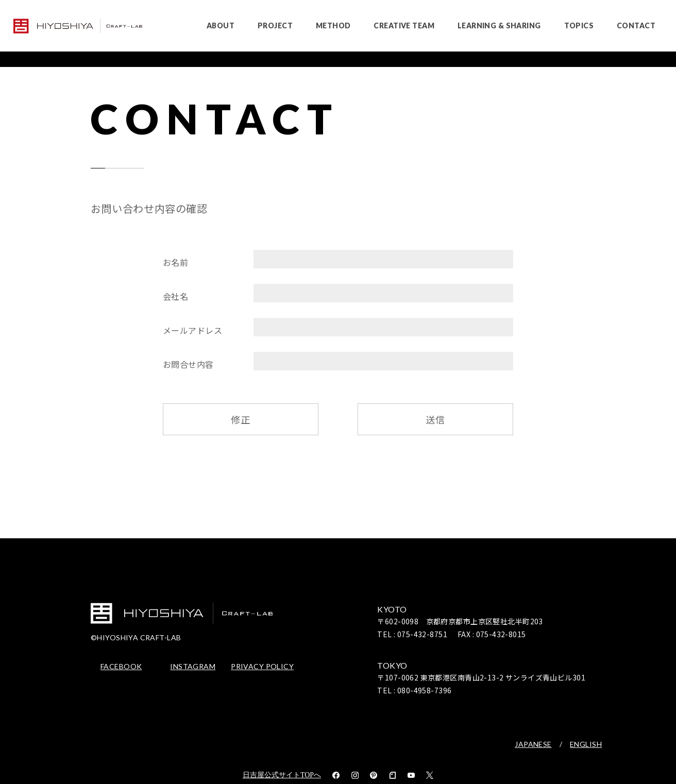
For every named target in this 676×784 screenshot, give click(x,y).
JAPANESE (533, 744)
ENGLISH (586, 744)
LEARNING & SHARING (499, 25)
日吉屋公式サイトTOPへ (282, 775)
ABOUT (221, 25)
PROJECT (275, 25)
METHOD (333, 25)
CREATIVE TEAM (404, 25)
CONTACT (636, 25)
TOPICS (579, 25)
